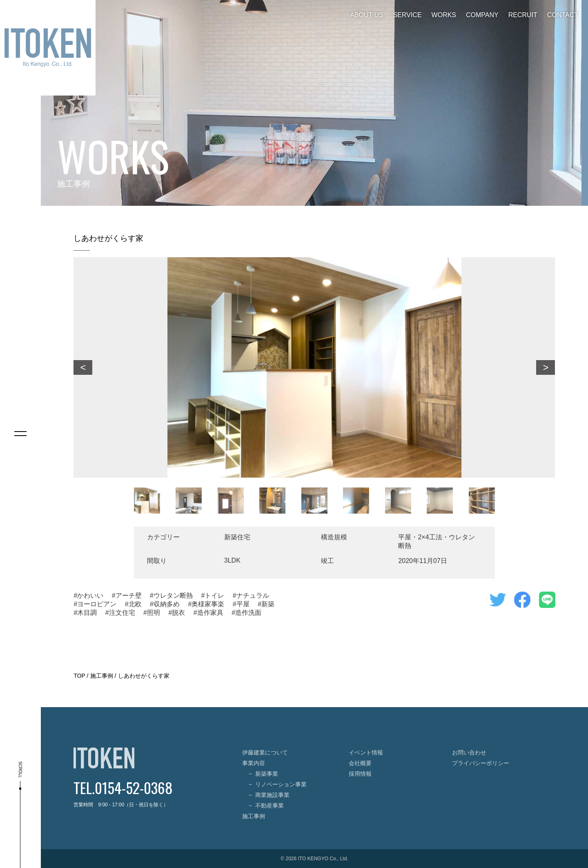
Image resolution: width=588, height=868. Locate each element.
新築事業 (267, 774)
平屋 (243, 604)
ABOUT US (367, 15)
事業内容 (254, 763)
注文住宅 (122, 613)
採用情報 (360, 774)
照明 (154, 613)
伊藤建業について (265, 752)
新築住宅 (237, 537)
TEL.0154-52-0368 (123, 787)
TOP (79, 676)
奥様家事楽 (208, 604)
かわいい (90, 595)
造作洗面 (248, 613)
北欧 (135, 604)
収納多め (167, 604)
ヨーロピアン (97, 604)
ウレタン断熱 (173, 595)
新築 (268, 604)
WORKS (444, 15)
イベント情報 (366, 752)
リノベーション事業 (281, 784)
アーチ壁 (129, 595)
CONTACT (563, 15)
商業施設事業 (272, 795)
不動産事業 (269, 806)
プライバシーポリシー (481, 763)
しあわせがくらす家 (144, 676)
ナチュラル (253, 595)
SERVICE (408, 15)
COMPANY (482, 15)
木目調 (87, 613)
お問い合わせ (469, 752)
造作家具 (210, 613)
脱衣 (178, 613)
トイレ (214, 595)
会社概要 (360, 763)
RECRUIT (523, 15)
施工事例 (102, 676)
